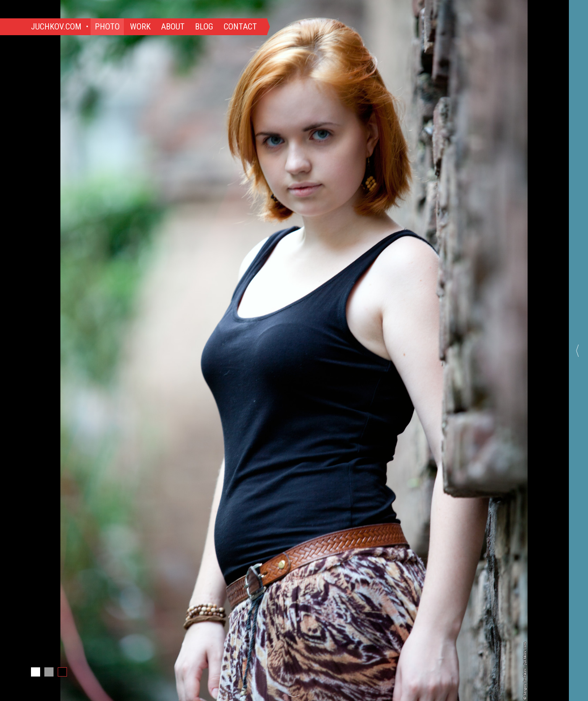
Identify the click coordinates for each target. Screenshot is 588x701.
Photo (107, 27)
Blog (204, 27)
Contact (240, 27)
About (173, 27)
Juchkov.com (56, 27)
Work (140, 27)
